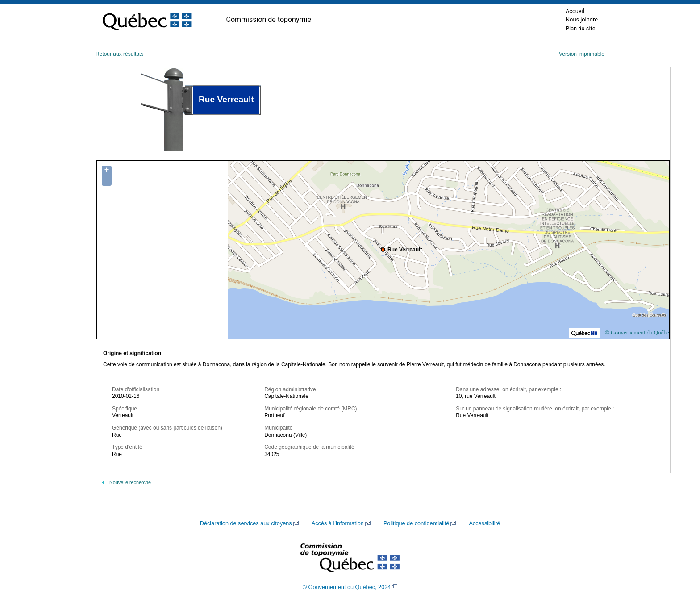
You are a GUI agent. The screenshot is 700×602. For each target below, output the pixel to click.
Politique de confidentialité (416, 523)
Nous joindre (582, 19)
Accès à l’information (338, 523)
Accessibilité (484, 523)
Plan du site (581, 28)
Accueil (575, 11)
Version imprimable (582, 54)
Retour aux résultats (119, 54)
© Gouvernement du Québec (638, 332)
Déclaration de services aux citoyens (246, 523)
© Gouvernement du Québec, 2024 (347, 587)
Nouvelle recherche (130, 482)
